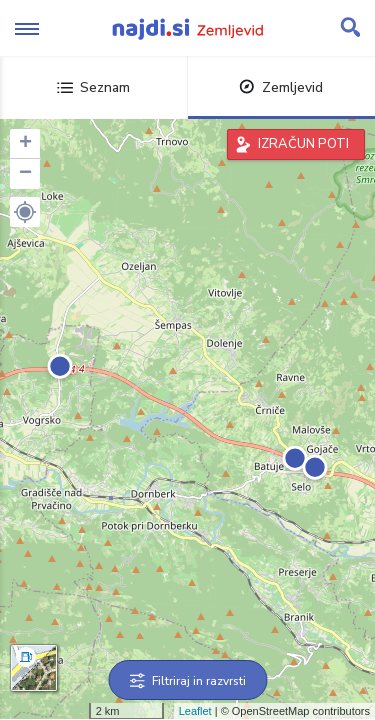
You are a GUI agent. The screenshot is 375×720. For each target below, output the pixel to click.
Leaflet (195, 711)
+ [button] (25, 144)
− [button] (25, 174)
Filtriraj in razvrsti (187, 681)
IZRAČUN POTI (303, 144)
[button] (25, 212)
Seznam (93, 87)
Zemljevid (281, 87)
